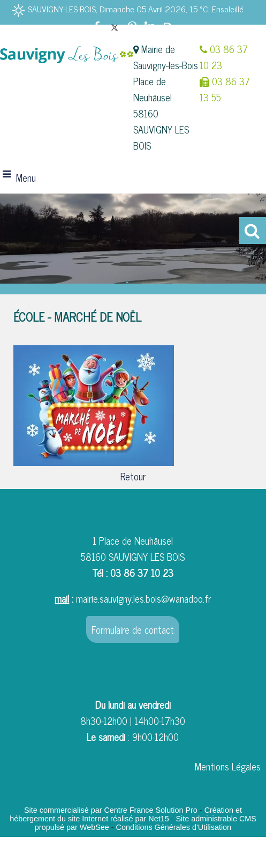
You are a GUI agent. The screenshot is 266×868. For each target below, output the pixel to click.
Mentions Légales (228, 766)
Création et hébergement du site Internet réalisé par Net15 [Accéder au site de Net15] (126, 814)
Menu (26, 177)
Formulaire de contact (133, 629)
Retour (133, 476)
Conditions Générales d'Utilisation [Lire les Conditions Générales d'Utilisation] (174, 827)
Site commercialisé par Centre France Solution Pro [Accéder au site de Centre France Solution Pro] (111, 810)
